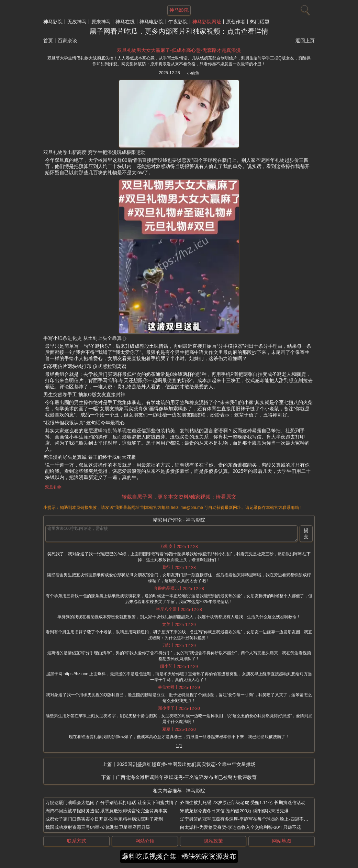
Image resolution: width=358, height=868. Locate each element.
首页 (48, 41)
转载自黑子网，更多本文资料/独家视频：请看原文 (179, 497)
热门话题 (260, 22)
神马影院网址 (207, 22)
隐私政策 (213, 841)
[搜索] (304, 9)
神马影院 (53, 22)
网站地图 (282, 841)
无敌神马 (77, 22)
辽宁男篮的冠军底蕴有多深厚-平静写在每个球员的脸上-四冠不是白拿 (249, 819)
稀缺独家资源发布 (209, 856)
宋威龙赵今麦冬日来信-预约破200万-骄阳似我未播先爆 (234, 811)
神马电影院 (152, 22)
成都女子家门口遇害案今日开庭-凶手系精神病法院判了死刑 (104, 819)
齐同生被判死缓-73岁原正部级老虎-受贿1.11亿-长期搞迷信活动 (243, 803)
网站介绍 (145, 841)
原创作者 (236, 22)
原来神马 (101, 22)
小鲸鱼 (193, 73)
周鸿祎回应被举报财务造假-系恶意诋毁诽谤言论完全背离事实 (106, 811)
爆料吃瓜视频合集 (149, 856)
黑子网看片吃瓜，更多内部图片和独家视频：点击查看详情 (179, 31)
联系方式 (77, 841)
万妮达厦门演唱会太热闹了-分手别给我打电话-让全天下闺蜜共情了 (112, 803)
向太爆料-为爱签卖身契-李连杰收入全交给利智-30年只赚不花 (240, 827)
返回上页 (305, 41)
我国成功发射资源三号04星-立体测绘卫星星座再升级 (98, 827)
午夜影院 (178, 22)
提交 (306, 533)
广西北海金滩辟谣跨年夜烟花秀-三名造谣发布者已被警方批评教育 (186, 777)
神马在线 (125, 22)
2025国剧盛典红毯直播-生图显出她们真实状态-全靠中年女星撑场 (186, 764)
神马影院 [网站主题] (179, 10)
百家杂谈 (67, 41)
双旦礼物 (53, 487)
